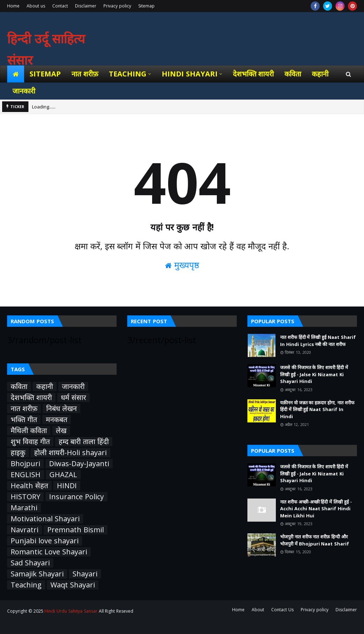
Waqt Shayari (73, 585)
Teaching (26, 585)
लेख (61, 431)
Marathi (24, 508)
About (258, 610)
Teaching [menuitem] (128, 74)
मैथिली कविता (29, 431)
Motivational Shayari (45, 519)
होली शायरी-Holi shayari (70, 453)
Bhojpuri (25, 464)
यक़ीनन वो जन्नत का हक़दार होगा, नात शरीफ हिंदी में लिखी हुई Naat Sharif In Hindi (317, 409)
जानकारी (73, 387)
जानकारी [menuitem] (24, 91)
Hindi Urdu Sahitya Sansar (71, 611)
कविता (19, 387)
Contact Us (282, 610)
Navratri (25, 530)
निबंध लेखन (61, 409)
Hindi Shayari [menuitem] (190, 74)
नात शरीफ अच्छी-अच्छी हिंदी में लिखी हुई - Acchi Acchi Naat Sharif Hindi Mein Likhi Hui (316, 509)
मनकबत (57, 420)
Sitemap (146, 6)
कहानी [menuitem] (320, 74)
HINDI (67, 486)
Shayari (85, 574)
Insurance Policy (76, 497)
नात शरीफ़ (24, 409)
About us (36, 6)
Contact (60, 6)
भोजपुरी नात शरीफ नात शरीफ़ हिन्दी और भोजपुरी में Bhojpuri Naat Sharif (315, 540)
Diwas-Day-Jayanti (79, 464)
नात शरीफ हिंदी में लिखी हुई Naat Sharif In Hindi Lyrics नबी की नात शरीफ (318, 341)
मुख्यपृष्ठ (182, 265)
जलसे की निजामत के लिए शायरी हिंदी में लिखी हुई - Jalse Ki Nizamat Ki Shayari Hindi (314, 374)
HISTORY (25, 497)
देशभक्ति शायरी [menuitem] (253, 74)
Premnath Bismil (76, 530)
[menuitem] (16, 74)
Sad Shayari (30, 563)
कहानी (45, 387)
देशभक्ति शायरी (31, 398)
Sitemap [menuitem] (45, 74)
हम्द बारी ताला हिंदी (84, 442)
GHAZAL (63, 475)
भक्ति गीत (24, 420)
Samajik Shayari (37, 574)
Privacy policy (117, 6)
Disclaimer (86, 6)
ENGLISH (26, 475)
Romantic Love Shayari (49, 552)
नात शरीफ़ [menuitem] (85, 74)
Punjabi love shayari (45, 541)
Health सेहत (29, 486)
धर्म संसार (73, 398)
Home (13, 6)
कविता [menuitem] (293, 74)
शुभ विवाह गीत (30, 442)
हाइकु (18, 453)
